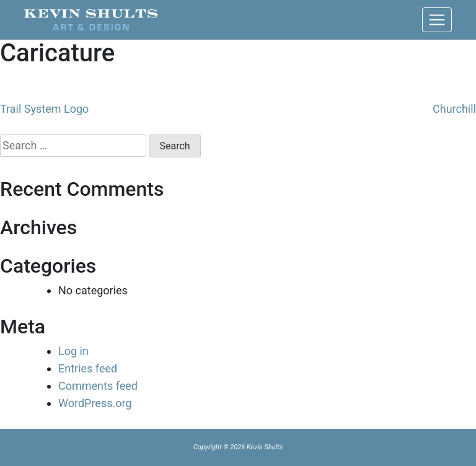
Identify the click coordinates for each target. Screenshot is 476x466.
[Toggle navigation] (437, 20)
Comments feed (98, 386)
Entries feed (88, 368)
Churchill (454, 109)
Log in (73, 351)
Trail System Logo (44, 109)
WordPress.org (95, 403)
